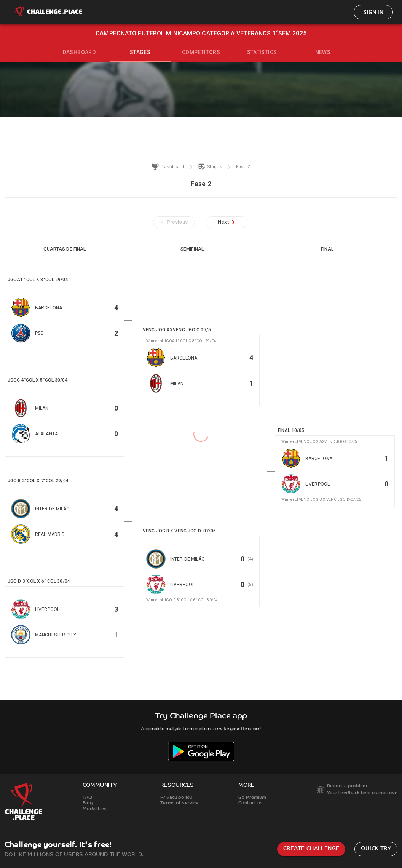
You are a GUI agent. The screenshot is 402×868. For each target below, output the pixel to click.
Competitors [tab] (201, 52)
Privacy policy (176, 798)
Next (228, 222)
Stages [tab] (140, 52)
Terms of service (179, 803)
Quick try (376, 849)
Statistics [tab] (262, 52)
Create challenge (311, 849)
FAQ (87, 798)
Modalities (95, 809)
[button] (65, 320)
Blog (88, 803)
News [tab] (323, 52)
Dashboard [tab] (79, 52)
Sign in (373, 12)
